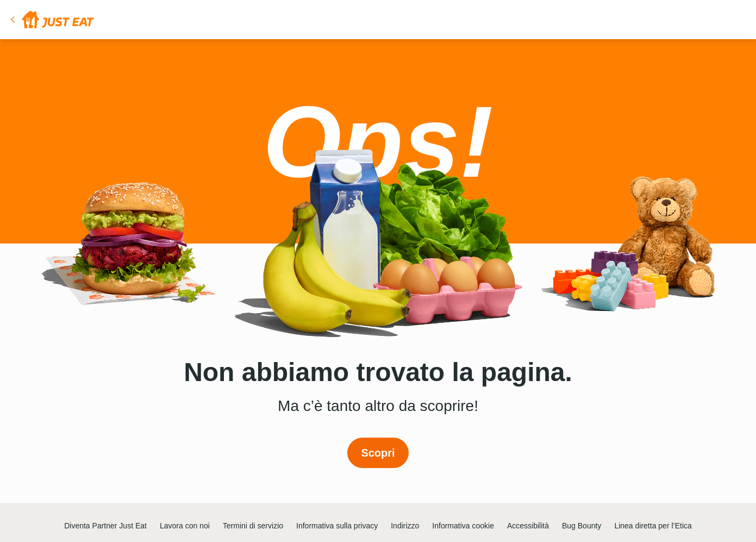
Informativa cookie (463, 526)
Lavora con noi (185, 526)
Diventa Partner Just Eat (105, 526)
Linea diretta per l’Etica (653, 526)
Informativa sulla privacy (337, 526)
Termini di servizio (253, 526)
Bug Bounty (582, 526)
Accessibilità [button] (528, 526)
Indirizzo (405, 526)
